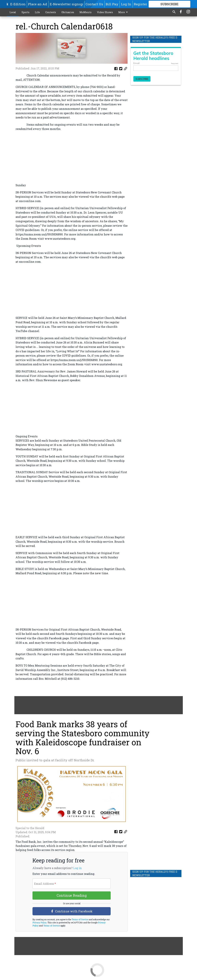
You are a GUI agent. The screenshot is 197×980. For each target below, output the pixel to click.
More (124, 12)
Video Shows (105, 12)
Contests (51, 12)
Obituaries (68, 12)
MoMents (86, 12)
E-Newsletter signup (66, 4)
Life (37, 12)
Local (13, 12)
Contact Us (94, 4)
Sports (25, 12)
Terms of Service (80, 920)
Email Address (45, 884)
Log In (126, 4)
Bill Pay (112, 4)
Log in (77, 868)
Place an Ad (38, 4)
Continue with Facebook (72, 911)
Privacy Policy (39, 923)
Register (140, 4)
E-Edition (18, 4)
